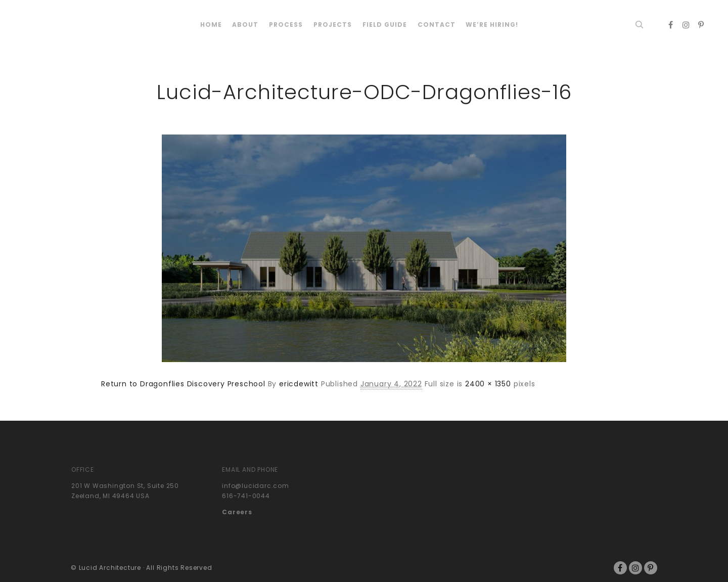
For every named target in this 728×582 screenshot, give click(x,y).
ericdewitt (299, 384)
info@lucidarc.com (256, 486)
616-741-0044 (246, 496)
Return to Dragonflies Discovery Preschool (183, 384)
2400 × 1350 (488, 384)
